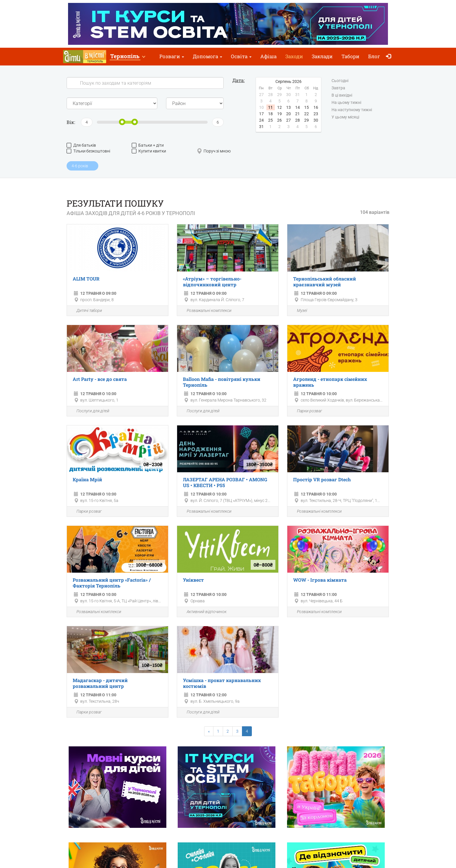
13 (288, 107)
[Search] (145, 83)
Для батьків (81, 145)
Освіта (241, 56)
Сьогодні (340, 81)
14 (298, 107)
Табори (350, 56)
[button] (128, 57)
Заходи (294, 56)
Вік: (71, 122)
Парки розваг (306, 411)
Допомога (207, 56)
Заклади (322, 56)
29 (307, 120)
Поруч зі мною (214, 151)
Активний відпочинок (203, 612)
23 (316, 114)
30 (316, 120)
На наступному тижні (352, 110)
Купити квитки (149, 151)
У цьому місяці (345, 117)
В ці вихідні (342, 95)
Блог (374, 56)
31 (261, 127)
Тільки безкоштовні (88, 151)
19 (279, 114)
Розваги (172, 56)
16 (316, 107)
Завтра (338, 88)
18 (270, 114)
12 (279, 107)
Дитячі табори (86, 311)
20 (288, 114)
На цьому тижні (346, 103)
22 (307, 114)
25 (270, 120)
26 (279, 120)
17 (261, 114)
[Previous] (209, 731)
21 (298, 114)
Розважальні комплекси (206, 311)
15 (307, 107)
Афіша (268, 56)
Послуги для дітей (90, 411)
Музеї (299, 311)
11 (270, 107)
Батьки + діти (148, 145)
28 (298, 120)
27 (288, 120)
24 (261, 120)
